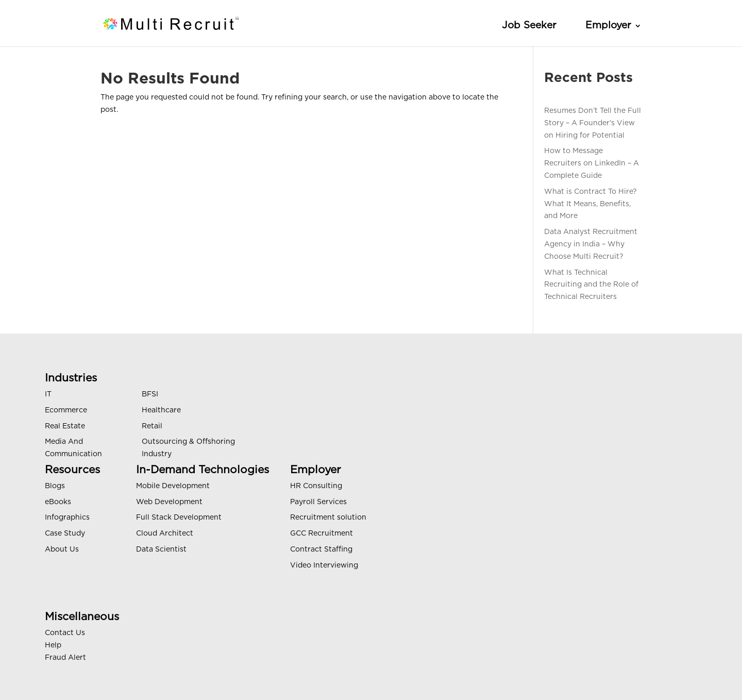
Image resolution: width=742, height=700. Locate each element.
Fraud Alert (65, 658)
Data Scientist (161, 549)
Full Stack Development (179, 518)
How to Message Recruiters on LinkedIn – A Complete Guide (592, 163)
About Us (62, 549)
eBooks (58, 502)
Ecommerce (66, 410)
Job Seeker (529, 26)
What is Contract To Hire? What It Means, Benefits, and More (591, 204)
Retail (152, 426)
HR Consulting (316, 486)
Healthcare (161, 410)
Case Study (65, 534)
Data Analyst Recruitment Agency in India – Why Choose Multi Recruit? (591, 244)
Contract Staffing (321, 549)
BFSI (150, 394)
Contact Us (65, 633)
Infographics (67, 518)
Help (53, 645)
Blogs (55, 486)
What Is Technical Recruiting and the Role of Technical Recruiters (591, 285)
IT (48, 394)
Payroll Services (318, 502)
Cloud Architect (165, 534)
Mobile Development (173, 486)
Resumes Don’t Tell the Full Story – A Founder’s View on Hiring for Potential (593, 123)
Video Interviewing (324, 565)
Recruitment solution (328, 518)
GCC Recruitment (322, 534)
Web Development (169, 502)
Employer (608, 26)
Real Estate (65, 426)
